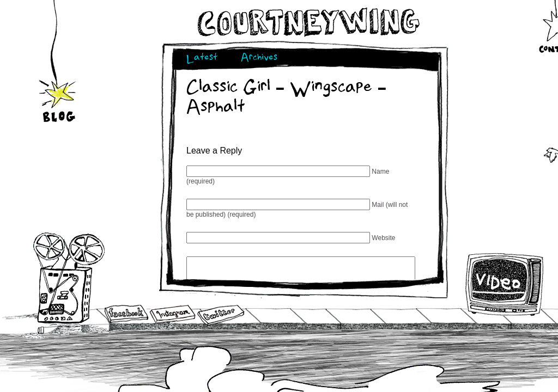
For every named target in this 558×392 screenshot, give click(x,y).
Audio (69, 277)
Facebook (126, 315)
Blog (59, 94)
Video (505, 284)
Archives (259, 59)
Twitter (220, 316)
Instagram (172, 314)
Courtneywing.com (308, 22)
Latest (202, 59)
